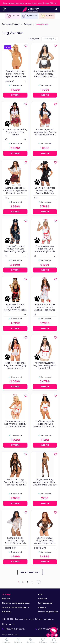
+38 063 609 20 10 (47, 629)
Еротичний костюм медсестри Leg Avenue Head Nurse (45, 307)
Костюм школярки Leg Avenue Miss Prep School (15, 132)
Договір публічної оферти (15, 607)
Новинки (43, 599)
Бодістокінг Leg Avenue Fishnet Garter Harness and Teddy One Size (15, 482)
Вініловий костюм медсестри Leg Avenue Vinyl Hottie (45, 249)
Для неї (13, 16)
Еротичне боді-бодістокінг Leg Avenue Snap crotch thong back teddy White (15, 541)
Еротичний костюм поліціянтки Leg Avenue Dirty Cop (45, 190)
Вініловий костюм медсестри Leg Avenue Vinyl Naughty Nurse (15, 307)
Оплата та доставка (48, 612)
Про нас (6, 599)
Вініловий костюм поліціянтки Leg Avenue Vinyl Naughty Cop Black (15, 249)
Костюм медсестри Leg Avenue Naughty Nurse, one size (15, 365)
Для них (47, 16)
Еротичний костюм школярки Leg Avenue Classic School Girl (15, 190)
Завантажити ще (30, 572)
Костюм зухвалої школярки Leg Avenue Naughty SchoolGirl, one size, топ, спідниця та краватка (45, 132)
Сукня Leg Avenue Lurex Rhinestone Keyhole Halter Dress (15, 74)
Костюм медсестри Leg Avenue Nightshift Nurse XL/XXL (45, 365)
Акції (41, 594)
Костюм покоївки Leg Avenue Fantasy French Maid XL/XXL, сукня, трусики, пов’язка (45, 74)
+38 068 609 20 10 (13, 629)
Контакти (7, 612)
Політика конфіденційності (16, 603)
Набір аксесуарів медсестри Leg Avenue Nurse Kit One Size (45, 424)
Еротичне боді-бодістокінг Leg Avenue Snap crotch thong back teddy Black (45, 541)
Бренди (28, 24)
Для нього (30, 16)
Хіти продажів (45, 603)
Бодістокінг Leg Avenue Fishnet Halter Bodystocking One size (45, 482)
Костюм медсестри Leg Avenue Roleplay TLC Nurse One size (15, 424)
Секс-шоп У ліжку (11, 24)
